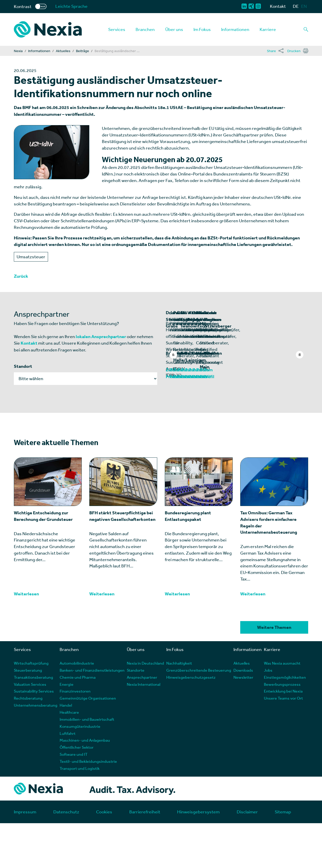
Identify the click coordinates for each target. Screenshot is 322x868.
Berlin (172, 405)
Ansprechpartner (142, 722)
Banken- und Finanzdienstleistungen (92, 715)
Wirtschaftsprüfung (31, 708)
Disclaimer (247, 857)
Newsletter (243, 722)
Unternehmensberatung (36, 750)
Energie (67, 729)
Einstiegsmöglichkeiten (285, 722)
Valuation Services (30, 729)
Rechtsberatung (28, 743)
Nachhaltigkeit (179, 708)
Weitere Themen (274, 672)
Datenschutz (66, 857)
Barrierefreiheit (145, 857)
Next (300, 355)
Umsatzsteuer (31, 257)
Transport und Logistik (80, 813)
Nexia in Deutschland (145, 708)
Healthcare (69, 757)
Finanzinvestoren (75, 736)
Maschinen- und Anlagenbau (85, 785)
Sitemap (283, 857)
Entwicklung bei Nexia (283, 736)
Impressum (25, 857)
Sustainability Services (34, 736)
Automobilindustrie (77, 708)
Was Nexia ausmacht (282, 708)
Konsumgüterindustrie (80, 771)
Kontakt (278, 6)
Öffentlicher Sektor (77, 792)
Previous (173, 355)
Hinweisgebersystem (198, 857)
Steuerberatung (28, 715)
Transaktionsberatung (33, 722)
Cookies (104, 857)
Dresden (247, 405)
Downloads (243, 715)
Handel (66, 750)
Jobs (268, 715)
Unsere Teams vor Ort (283, 743)
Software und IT (74, 799)
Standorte (136, 715)
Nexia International (144, 729)
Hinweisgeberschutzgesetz (191, 722)
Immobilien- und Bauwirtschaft (87, 764)
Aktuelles (242, 708)
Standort (23, 366)
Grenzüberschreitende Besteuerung (199, 715)
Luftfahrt (68, 778)
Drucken (294, 51)
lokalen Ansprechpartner (101, 337)
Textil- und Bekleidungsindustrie (88, 806)
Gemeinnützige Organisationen (88, 743)
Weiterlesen (26, 639)
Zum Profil (176, 422)
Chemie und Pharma (78, 722)
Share (271, 51)
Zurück (21, 276)
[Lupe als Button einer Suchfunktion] (306, 29)
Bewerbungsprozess (282, 729)
